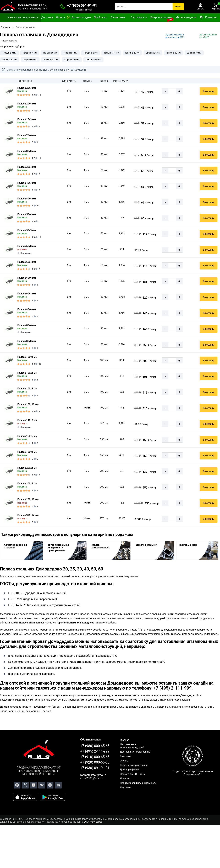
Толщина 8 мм (90, 53)
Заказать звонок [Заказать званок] (84, 10)
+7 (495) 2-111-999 (95, 751)
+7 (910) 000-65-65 (95, 757)
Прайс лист (101, 17)
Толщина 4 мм (30, 53)
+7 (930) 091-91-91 (82, 6)
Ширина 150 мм (93, 60)
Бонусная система (161, 17)
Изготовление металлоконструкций (132, 746)
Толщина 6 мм (70, 53)
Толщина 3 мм (9, 53)
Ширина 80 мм (51, 60)
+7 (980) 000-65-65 (95, 746)
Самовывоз (127, 756)
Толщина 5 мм (50, 53)
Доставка (47, 17)
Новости (125, 779)
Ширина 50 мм (10, 60)
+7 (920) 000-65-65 (95, 762)
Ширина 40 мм (194, 53)
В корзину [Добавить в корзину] (208, 91)
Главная (125, 740)
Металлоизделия (186, 17)
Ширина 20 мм (132, 53)
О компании (118, 17)
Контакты (208, 17)
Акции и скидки (81, 17)
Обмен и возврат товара (134, 765)
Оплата (60, 17)
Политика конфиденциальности (138, 783)
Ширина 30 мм (174, 53)
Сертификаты (139, 17)
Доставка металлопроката (135, 752)
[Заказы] (200, 7)
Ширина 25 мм (153, 53)
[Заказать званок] (63, 7)
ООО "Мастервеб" (93, 822)
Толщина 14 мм (111, 53)
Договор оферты (129, 770)
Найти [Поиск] (178, 7)
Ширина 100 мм (72, 60)
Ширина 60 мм (30, 60)
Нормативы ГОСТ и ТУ (133, 774)
